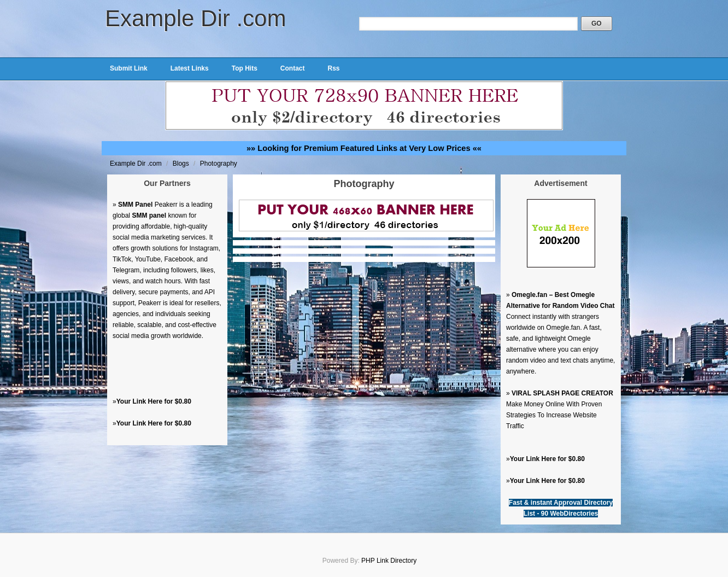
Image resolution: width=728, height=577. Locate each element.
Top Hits (245, 68)
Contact (293, 68)
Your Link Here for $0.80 (154, 401)
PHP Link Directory (389, 561)
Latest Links (190, 68)
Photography (219, 164)
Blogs (182, 164)
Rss (333, 68)
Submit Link (129, 68)
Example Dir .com (195, 18)
